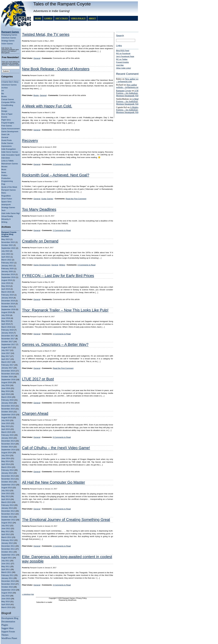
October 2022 (7, 245)
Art (3, 91)
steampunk (6, 205)
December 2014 (8, 441)
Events (4, 117)
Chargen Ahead (35, 413)
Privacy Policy (82, 598)
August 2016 (7, 382)
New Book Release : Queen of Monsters (56, 69)
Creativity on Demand (40, 241)
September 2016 (8, 380)
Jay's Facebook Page (125, 56)
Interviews (6, 158)
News (4, 172)
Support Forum (8, 632)
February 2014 (8, 470)
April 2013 (6, 499)
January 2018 (7, 333)
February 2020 (8, 269)
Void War (120, 65)
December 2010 (8, 581)
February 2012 (8, 540)
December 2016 (8, 371)
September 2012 (8, 520)
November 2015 (8, 409)
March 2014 (6, 467)
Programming (7, 181)
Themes (5, 635)
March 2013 (6, 502)
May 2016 (6, 391)
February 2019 (8, 295)
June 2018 (6, 318)
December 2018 (8, 301)
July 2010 (5, 596)
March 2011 (6, 572)
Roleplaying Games (9, 35)
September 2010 (8, 590)
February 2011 (8, 575)
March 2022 (6, 260)
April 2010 (6, 604)
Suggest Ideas (8, 628)
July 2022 (5, 251)
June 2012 (6, 528)
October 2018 (7, 306)
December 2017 (8, 336)
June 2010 (6, 599)
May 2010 (6, 602)
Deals (4, 108)
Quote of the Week (9, 187)
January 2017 (7, 368)
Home (38, 18)
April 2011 (6, 569)
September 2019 (8, 277)
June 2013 (6, 493)
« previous (26, 594)
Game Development (10, 132)
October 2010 (7, 587)
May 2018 (6, 321)
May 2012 (6, 531)
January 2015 (7, 438)
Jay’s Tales (62, 18)
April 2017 (6, 359)
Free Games (7, 126)
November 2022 (8, 242)
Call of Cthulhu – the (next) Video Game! (56, 448)
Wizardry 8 (6, 219)
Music (4, 169)
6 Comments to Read (62, 437)
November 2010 (8, 584)
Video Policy (78, 18)
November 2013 (8, 479)
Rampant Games (9, 190)
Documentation (8, 622)
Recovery (30, 141)
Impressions (6, 146)
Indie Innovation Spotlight (12, 155)
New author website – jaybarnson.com (129, 80)
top (33, 594)
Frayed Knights (8, 123)
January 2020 (7, 271)
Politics (4, 175)
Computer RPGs (8, 102)
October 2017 (7, 342)
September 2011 (8, 555)
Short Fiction (7, 199)
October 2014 (7, 447)
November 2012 (8, 514)
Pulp (3, 184)
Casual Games (8, 99)
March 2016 (6, 397)
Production (6, 178)
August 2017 (7, 347)
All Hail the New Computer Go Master (53, 482)
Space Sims (6, 202)
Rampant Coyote (124, 91)
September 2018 (8, 309)
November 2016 (8, 374)
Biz (3, 94)
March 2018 (6, 327)
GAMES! (48, 18)
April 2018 (6, 324)
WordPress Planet (9, 638)
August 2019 (7, 280)
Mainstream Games (10, 164)
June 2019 (6, 283)
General (5, 137)
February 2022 (8, 263)
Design (4, 111)
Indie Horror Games (10, 152)
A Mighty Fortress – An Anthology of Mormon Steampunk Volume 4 (130, 93)
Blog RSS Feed (123, 51)
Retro (4, 193)
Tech (3, 210)
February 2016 (8, 400)
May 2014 (6, 461)
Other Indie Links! (124, 68)
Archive (5, 88)
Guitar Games (7, 143)
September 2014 (8, 450)
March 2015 (6, 432)
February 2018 (8, 330)
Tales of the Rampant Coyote (62, 4)
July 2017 (5, 350)
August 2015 (7, 417)
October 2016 (7, 377)
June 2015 (6, 423)
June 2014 (6, 458)
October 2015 (7, 412)
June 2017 (6, 353)
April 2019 (6, 289)
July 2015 (5, 420)
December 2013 (8, 476)
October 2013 (7, 482)
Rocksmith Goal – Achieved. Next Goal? (56, 175)
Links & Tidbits (8, 161)
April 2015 (6, 429)
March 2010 (6, 607)
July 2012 (5, 526)
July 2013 (5, 491)
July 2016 (5, 385)
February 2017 (8, 365)
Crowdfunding (7, 105)
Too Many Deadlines (39, 209)
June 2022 (6, 254)
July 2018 (5, 315)
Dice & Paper (7, 114)
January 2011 (7, 578)
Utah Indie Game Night (11, 213)
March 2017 (6, 362)
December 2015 (8, 406)
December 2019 (8, 274)
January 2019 (7, 298)
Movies (4, 167)
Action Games (7, 44)
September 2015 (8, 415)
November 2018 (8, 304)
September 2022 (8, 248)
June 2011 (6, 564)
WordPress (72, 600)
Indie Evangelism (9, 149)
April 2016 (6, 394)
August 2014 (7, 453)
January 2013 (7, 508)
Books (4, 96)
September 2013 (8, 485)
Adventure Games (9, 38)
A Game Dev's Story (10, 82)
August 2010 (7, 593)
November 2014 (8, 444)
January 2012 (7, 543)
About (92, 18)
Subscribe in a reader (44, 602)
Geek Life (5, 134)
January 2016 (7, 403)
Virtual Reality (7, 216)
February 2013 (8, 505)
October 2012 (7, 517)
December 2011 (8, 546)
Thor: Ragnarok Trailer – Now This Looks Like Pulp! (65, 310)
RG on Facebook (123, 53)
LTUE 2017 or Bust (38, 379)
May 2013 (6, 496)
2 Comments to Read (62, 230)
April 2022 (6, 257)
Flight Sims (6, 120)
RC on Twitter (122, 59)
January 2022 (7, 266)
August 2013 (7, 488)
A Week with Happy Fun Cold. (47, 106)
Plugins (5, 625)
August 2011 (7, 558)
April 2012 (6, 534)
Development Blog (10, 618)
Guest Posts (7, 140)
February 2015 (8, 435)
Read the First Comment (76, 199)
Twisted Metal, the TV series (46, 34)
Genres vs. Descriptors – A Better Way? (55, 344)
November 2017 (8, 339)
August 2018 (7, 312)
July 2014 (5, 455)
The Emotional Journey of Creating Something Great (66, 520)
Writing (4, 222)
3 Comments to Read (62, 164)
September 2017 (8, 344)
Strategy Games (8, 41)
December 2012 (8, 511)
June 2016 (6, 388)
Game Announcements (11, 129)
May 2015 (6, 426)
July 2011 (5, 561)
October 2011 (7, 552)
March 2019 (6, 292)
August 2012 (7, 523)
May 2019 (6, 286)
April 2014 (6, 464)
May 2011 (6, 566)
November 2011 (8, 549)
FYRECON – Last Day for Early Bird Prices (58, 276)
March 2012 (6, 537)
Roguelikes (6, 196)
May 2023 (6, 239)
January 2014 (7, 473)
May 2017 (6, 356)
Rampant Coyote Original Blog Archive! (9, 234)
